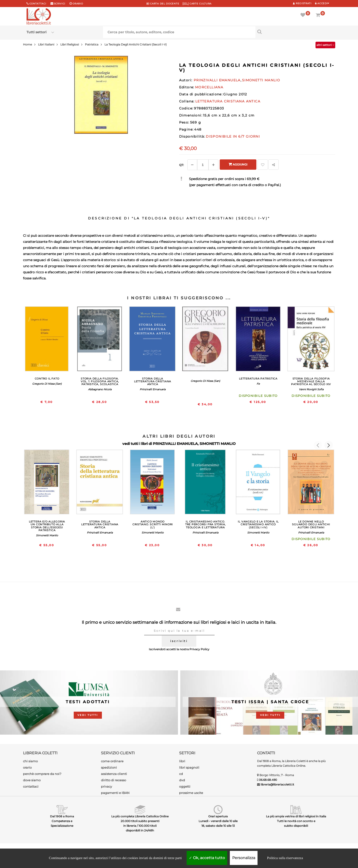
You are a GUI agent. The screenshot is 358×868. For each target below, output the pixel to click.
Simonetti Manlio (47, 535)
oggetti (185, 786)
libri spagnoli (189, 767)
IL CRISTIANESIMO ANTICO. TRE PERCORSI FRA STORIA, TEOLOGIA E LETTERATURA (205, 524)
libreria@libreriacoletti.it (277, 784)
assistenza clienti (114, 774)
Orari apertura (218, 816)
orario (78, 4)
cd (181, 774)
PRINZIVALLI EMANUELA (175, 444)
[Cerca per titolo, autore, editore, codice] (294, 32)
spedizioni (109, 767)
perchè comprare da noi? (42, 774)
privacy (106, 786)
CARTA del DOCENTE (163, 4)
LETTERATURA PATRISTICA (258, 379)
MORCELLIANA (209, 87)
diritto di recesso (114, 780)
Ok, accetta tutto (207, 858)
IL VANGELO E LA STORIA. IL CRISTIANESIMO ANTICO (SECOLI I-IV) (258, 524)
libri (182, 761)
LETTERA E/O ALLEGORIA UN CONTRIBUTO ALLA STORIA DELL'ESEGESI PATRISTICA (47, 526)
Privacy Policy (199, 649)
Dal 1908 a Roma (62, 816)
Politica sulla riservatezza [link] (285, 858)
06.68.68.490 (268, 780)
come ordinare (112, 761)
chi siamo (30, 761)
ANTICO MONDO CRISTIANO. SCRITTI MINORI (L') (153, 524)
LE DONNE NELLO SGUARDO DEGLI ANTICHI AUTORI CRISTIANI (311, 524)
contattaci (31, 786)
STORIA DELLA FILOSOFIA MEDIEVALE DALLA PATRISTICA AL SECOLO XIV (311, 381)
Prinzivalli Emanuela (153, 389)
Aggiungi (238, 164)
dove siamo (32, 780)
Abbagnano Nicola (100, 389)
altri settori (325, 45)
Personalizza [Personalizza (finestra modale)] (244, 858)
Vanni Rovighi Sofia (311, 389)
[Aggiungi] (213, 165)
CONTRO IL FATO (47, 379)
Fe (258, 384)
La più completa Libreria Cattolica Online (140, 816)
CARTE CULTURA (197, 4)
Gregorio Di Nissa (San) (47, 384)
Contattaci (38, 4)
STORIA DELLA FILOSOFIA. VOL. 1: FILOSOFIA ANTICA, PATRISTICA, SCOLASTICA (100, 381)
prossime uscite (191, 793)
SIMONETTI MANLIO (218, 444)
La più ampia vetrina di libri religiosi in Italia (296, 816)
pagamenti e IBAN (115, 793)
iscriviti (179, 641)
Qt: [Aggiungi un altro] (181, 165)
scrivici (60, 4)
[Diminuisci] (192, 165)
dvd (182, 780)
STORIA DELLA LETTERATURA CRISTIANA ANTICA (153, 381)
